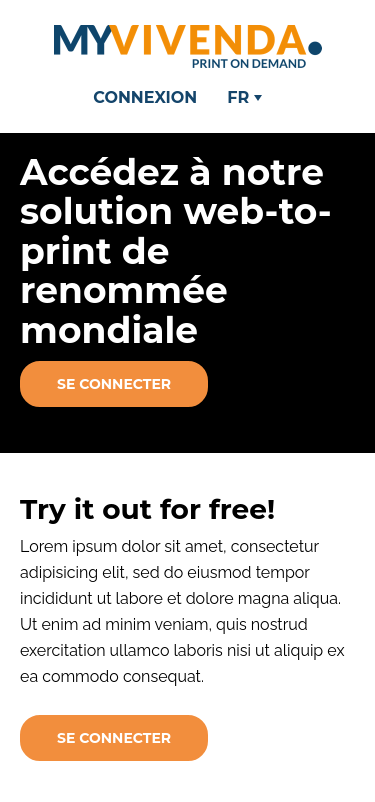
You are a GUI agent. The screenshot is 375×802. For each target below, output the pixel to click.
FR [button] (244, 97)
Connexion (145, 97)
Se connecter (114, 384)
